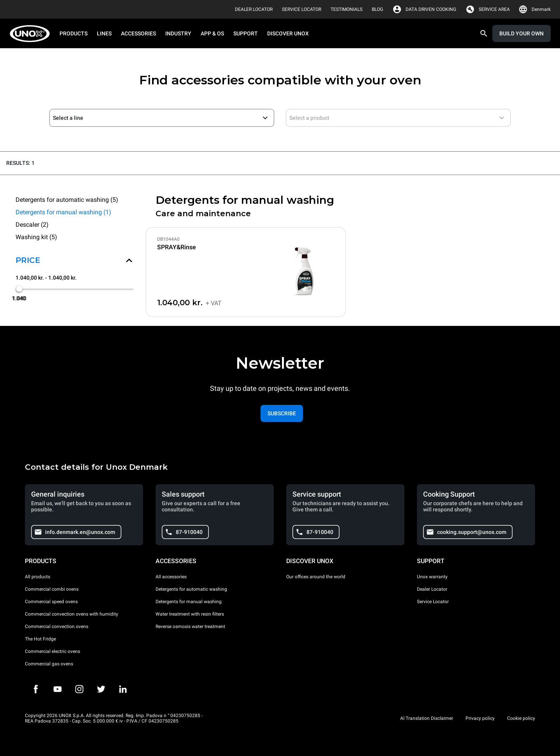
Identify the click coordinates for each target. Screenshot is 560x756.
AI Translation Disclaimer (427, 718)
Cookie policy (521, 718)
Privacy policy (480, 718)
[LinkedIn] (123, 689)
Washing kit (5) (36, 237)
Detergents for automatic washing (191, 589)
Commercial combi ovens (52, 589)
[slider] (19, 289)
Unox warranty (432, 577)
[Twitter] (101, 689)
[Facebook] (36, 689)
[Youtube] (58, 689)
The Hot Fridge (40, 639)
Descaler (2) (32, 225)
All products (38, 577)
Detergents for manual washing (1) (63, 212)
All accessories (171, 577)
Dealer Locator (432, 589)
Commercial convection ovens (57, 626)
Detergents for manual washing (189, 602)
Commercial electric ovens (52, 651)
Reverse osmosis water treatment (190, 626)
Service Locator (433, 602)
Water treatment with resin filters (190, 614)
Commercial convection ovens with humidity (72, 614)
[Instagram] (79, 689)
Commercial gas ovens (49, 664)
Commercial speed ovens (51, 602)
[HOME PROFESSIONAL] (32, 34)
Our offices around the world (316, 577)
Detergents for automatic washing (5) (67, 200)
